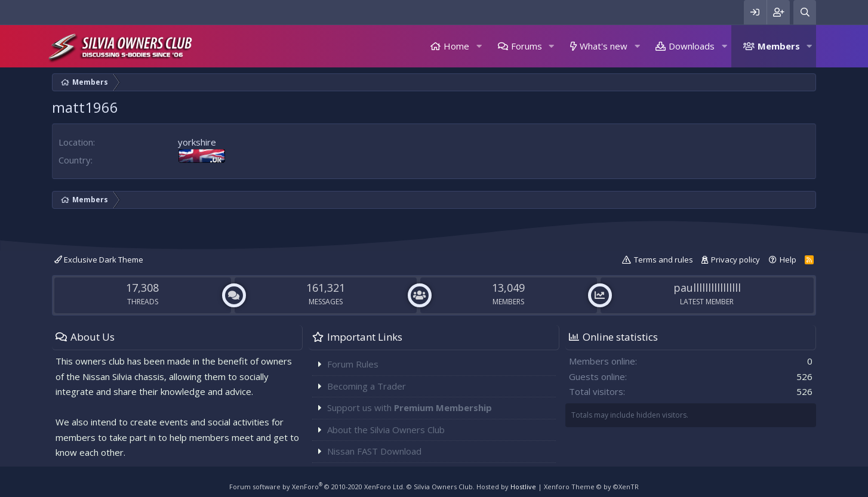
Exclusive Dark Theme (99, 260)
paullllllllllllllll (707, 288)
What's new (604, 46)
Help (788, 260)
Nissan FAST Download (374, 451)
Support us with (410, 408)
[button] (479, 46)
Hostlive (523, 487)
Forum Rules (353, 364)
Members (779, 46)
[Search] (805, 12)
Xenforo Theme (591, 487)
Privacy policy (735, 260)
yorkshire (197, 142)
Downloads (692, 46)
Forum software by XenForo (317, 487)
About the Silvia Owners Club (386, 430)
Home (456, 46)
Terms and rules (664, 260)
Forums (527, 46)
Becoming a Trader (367, 386)
